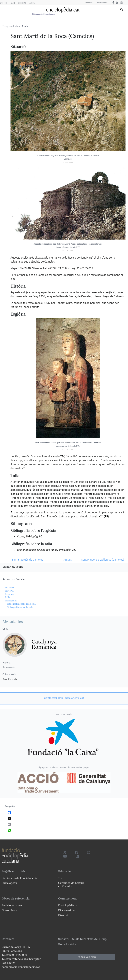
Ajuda (32, 3)
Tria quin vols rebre (86, 957)
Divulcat (89, 3)
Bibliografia (11, 601)
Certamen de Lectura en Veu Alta (71, 884)
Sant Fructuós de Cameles (27, 560)
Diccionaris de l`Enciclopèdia (19, 878)
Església (9, 594)
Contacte (22, 3)
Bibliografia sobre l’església (21, 604)
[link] (64, 567)
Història (9, 591)
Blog (13, 3)
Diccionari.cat (102, 3)
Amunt (67, 560)
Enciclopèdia (10, 883)
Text (61, 878)
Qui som (4, 3)
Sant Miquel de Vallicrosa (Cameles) (103, 560)
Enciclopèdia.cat (68, 905)
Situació (9, 587)
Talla (7, 597)
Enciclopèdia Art (12, 905)
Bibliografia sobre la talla (20, 607)
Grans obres (9, 910)
